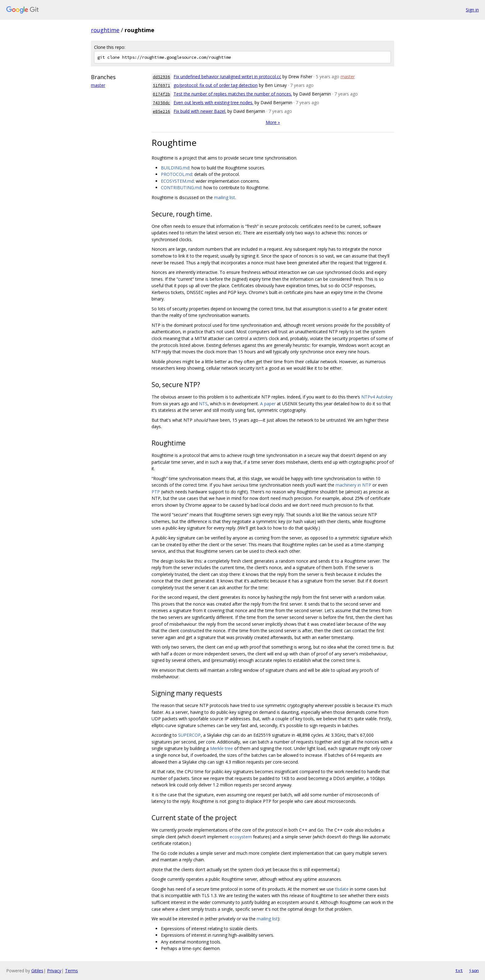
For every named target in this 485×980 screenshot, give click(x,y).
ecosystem (241, 837)
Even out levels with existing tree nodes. (213, 102)
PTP (156, 492)
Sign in (472, 10)
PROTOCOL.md (176, 174)
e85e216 (161, 111)
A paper (268, 404)
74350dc (161, 103)
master (98, 85)
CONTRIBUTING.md (181, 187)
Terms (71, 971)
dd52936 (161, 77)
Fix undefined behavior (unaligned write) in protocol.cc (227, 77)
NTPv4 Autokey (377, 397)
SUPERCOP (189, 735)
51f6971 (161, 85)
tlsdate (342, 889)
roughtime (105, 30)
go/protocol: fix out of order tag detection (216, 85)
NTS (203, 404)
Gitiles (37, 971)
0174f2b (161, 94)
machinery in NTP (353, 485)
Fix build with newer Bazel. (200, 111)
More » (273, 122)
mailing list (225, 197)
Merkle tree (221, 748)
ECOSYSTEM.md (177, 181)
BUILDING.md (175, 168)
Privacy (54, 971)
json (474, 970)
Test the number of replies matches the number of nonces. (233, 94)
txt (459, 970)
